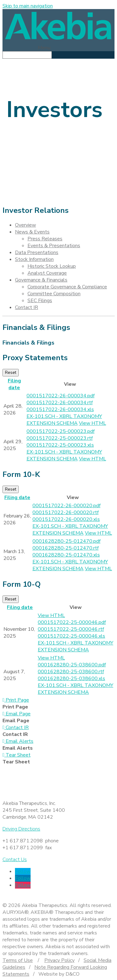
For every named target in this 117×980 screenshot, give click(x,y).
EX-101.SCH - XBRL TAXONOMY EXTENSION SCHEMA (64, 420)
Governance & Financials (41, 280)
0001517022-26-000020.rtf (66, 512)
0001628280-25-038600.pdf (72, 665)
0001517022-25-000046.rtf (71, 629)
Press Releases (45, 239)
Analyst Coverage (47, 273)
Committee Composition (54, 294)
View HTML (93, 423)
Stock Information (34, 259)
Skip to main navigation (28, 6)
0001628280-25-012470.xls (66, 555)
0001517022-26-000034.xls (60, 409)
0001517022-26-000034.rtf (60, 403)
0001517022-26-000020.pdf (66, 506)
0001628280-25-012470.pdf (66, 541)
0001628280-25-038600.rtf (71, 672)
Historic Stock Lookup (52, 266)
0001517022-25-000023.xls (60, 445)
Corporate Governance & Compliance (67, 287)
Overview (25, 225)
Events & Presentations (54, 246)
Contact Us (15, 860)
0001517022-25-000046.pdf (72, 622)
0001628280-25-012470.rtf (66, 548)
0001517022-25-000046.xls (71, 636)
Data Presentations (37, 252)
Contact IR (27, 307)
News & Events (32, 232)
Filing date (14, 384)
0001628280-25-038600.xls (71, 679)
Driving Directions (21, 829)
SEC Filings (40, 301)
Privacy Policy (59, 960)
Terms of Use (18, 960)
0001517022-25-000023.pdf (61, 431)
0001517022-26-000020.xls (66, 519)
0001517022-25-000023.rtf (60, 438)
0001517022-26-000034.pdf (61, 396)
